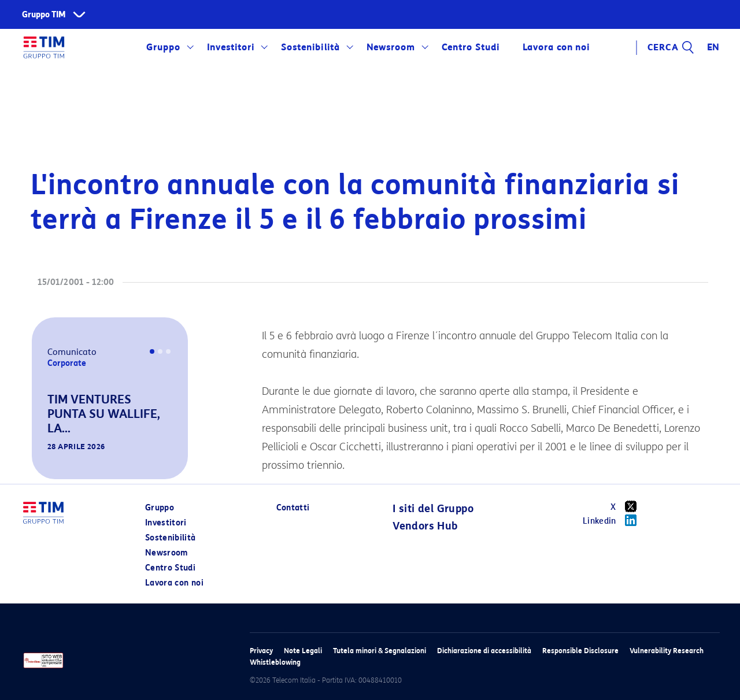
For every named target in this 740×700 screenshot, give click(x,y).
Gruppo (163, 47)
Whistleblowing (275, 662)
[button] (48, 463)
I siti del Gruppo (433, 509)
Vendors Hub (425, 526)
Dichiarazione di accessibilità (484, 651)
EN (713, 47)
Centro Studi (471, 47)
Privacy (261, 651)
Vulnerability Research (667, 651)
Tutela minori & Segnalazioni (380, 651)
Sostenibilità (310, 47)
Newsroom (391, 47)
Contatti (293, 508)
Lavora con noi (556, 47)
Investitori (231, 47)
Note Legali (303, 651)
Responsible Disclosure (580, 651)
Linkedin (614, 520)
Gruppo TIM (44, 15)
